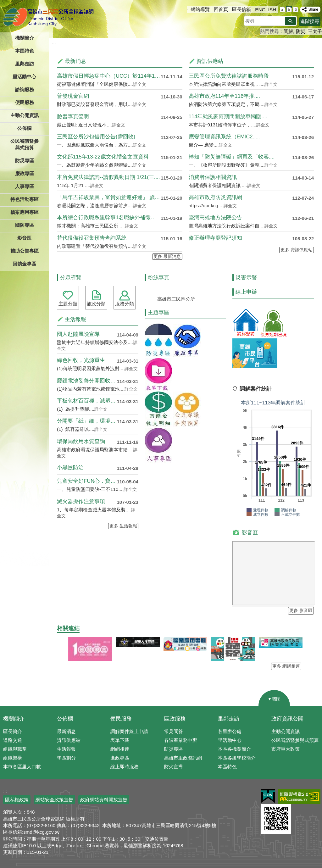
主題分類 (68, 304)
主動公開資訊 (286, 731)
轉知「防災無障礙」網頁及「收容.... (232, 157)
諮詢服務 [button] (25, 89)
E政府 (268, 796)
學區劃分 (66, 758)
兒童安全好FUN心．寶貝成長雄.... (87, 481)
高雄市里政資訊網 (183, 758)
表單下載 (120, 740)
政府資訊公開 (287, 719)
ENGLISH (266, 10)
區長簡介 (13, 731)
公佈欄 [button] (24, 128)
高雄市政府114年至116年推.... (224, 96)
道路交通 (13, 740)
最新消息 (66, 731)
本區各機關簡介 (234, 749)
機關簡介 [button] (25, 38)
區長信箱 (241, 9)
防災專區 (174, 749)
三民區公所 (50, 17)
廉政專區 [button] (25, 173)
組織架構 (13, 758)
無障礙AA (299, 796)
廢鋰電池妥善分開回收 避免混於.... (87, 381)
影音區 (24, 238)
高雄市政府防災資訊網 (215, 197)
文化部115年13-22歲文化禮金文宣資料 (103, 157)
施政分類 (96, 304)
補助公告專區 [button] (25, 251)
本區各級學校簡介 (237, 758)
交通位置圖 (157, 839)
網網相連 (120, 749)
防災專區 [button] (25, 161)
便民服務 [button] (25, 102)
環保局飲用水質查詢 (81, 441)
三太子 (315, 31)
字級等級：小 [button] (283, 9)
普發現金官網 (73, 96)
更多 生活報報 (123, 526)
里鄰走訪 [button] (25, 64)
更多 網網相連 (286, 666)
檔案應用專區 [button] (25, 212)
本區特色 (227, 767)
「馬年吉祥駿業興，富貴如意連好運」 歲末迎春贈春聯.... (109, 197)
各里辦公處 (230, 731)
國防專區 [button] (25, 225)
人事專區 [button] (25, 186)
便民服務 (121, 719)
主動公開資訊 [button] (25, 115)
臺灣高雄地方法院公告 (215, 217)
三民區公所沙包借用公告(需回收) (96, 137)
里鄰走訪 (229, 719)
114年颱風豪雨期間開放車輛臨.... (228, 117)
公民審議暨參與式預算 (295, 740)
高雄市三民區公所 (176, 299)
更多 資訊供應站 (297, 250)
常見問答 (174, 731)
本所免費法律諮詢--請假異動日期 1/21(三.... (108, 177)
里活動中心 (24, 77)
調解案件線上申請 (129, 731)
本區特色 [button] (25, 51)
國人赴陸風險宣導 (78, 334)
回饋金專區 (24, 264)
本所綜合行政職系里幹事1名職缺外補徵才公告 (109, 217)
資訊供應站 (69, 740)
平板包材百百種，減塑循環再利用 (87, 401)
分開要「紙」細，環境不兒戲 (87, 421)
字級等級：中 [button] (289, 9)
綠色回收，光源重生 (81, 360)
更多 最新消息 (167, 256)
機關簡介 (14, 719)
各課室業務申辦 (181, 740)
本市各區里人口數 (22, 767)
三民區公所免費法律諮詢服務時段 (229, 76)
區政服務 (175, 719)
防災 (301, 31)
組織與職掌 (15, 749)
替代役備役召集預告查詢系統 (92, 238)
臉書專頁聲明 (73, 117)
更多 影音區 (301, 611)
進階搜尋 (310, 21)
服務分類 (125, 304)
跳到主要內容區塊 (3, 3)
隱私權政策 (17, 800)
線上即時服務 (125, 767)
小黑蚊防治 (70, 467)
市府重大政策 (286, 749)
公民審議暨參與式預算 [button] (25, 144)
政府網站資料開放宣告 (104, 800)
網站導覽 (200, 9)
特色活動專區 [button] (25, 199)
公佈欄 (65, 719)
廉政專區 (120, 758)
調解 (288, 31)
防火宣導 (174, 767)
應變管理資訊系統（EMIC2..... (224, 137)
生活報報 (66, 749)
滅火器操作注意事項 (81, 501)
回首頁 (221, 9)
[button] (290, 21)
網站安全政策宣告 (54, 800)
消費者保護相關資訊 (213, 177)
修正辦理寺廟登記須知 (215, 238)
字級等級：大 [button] (296, 9)
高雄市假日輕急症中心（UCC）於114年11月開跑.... (109, 76)
